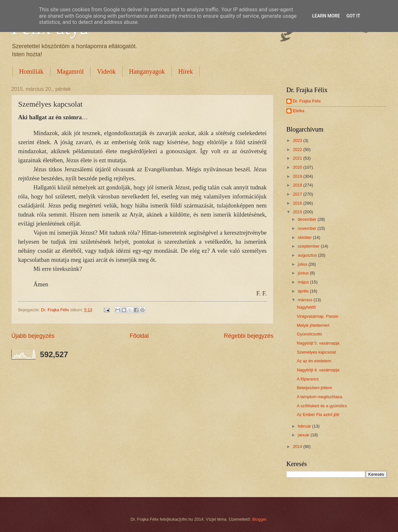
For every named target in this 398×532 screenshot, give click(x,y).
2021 (298, 158)
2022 (298, 149)
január (304, 435)
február (305, 426)
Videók (106, 71)
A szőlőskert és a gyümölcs (322, 406)
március (306, 300)
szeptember (309, 246)
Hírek (186, 71)
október (305, 237)
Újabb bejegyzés (33, 336)
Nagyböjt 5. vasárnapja (318, 343)
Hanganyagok (147, 71)
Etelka (299, 111)
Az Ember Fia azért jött (318, 415)
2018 (298, 185)
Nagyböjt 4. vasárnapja (318, 370)
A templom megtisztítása (319, 397)
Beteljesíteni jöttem (314, 388)
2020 (298, 167)
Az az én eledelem (314, 361)
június (304, 273)
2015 (298, 212)
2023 (298, 140)
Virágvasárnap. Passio (318, 316)
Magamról (70, 71)
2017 (298, 194)
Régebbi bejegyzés (249, 336)
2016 (298, 203)
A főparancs (308, 379)
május (304, 282)
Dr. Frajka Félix (307, 101)
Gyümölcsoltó (309, 334)
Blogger (259, 519)
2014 (298, 447)
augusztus (308, 255)
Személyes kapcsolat (316, 352)
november (308, 228)
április (304, 291)
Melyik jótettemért (313, 325)
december (308, 219)
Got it (353, 16)
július (303, 264)
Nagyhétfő (306, 307)
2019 (298, 176)
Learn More (326, 16)
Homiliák (31, 71)
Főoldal (139, 336)
